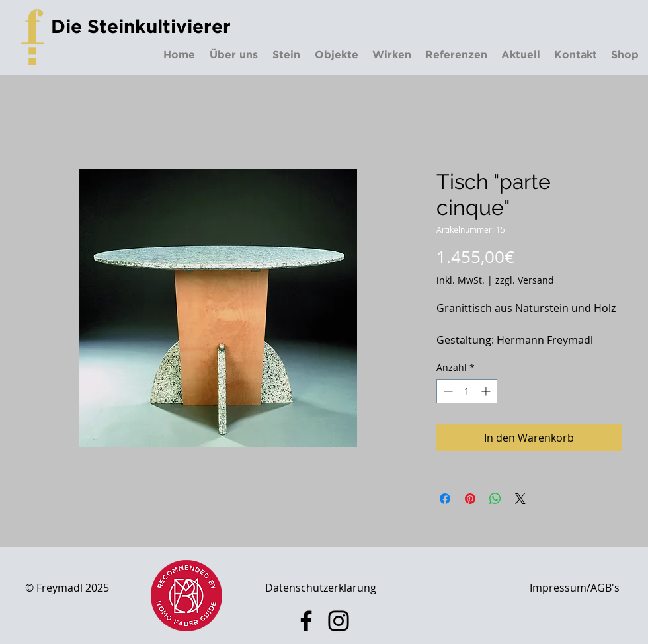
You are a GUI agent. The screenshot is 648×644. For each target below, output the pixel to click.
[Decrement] (447, 391)
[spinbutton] (467, 391)
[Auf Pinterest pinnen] (470, 499)
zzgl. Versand (525, 280)
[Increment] (487, 391)
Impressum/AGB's (575, 588)
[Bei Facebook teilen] (445, 499)
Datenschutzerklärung (321, 588)
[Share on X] (520, 499)
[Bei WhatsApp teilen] (495, 499)
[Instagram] (339, 621)
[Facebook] (306, 621)
